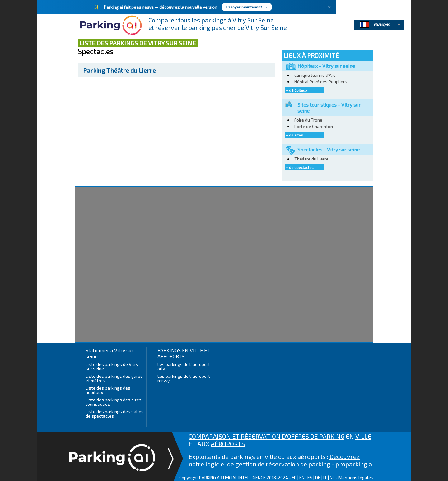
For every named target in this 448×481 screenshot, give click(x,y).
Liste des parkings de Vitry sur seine (112, 366)
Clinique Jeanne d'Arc (315, 75)
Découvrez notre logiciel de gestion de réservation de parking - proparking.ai (281, 460)
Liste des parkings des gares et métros (114, 378)
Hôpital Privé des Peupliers (321, 82)
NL (332, 477)
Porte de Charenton (314, 126)
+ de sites (294, 135)
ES (310, 477)
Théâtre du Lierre (119, 70)
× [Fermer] (329, 7)
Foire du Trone (308, 120)
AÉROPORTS (228, 444)
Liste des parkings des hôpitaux (108, 390)
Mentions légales (356, 477)
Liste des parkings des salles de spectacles (115, 414)
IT (325, 477)
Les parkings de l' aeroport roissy (184, 378)
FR (294, 477)
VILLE (363, 436)
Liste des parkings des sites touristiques (114, 402)
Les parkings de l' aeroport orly (184, 366)
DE (318, 477)
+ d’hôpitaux (296, 90)
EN (302, 477)
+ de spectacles (300, 167)
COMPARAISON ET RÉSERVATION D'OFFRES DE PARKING (266, 436)
